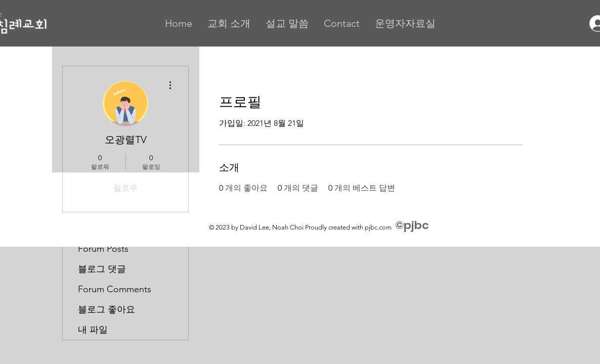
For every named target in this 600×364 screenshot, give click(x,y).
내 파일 (93, 330)
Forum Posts (103, 249)
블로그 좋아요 (106, 309)
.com (384, 227)
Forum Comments (115, 289)
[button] (229, 23)
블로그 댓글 (102, 269)
